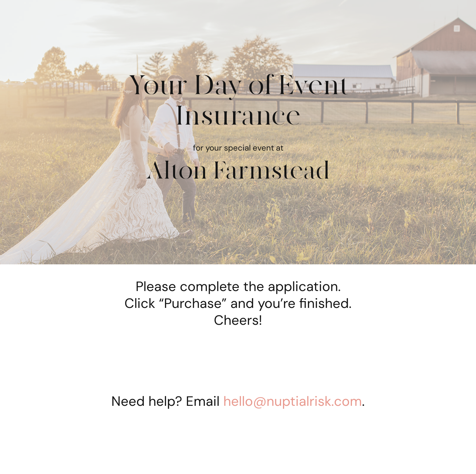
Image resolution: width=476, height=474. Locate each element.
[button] (52, 452)
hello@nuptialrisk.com (293, 401)
